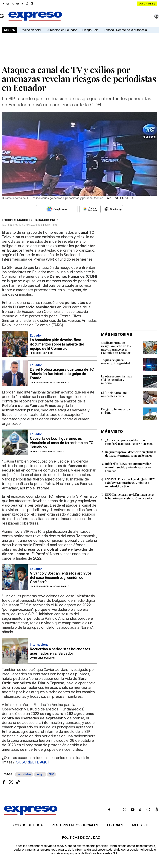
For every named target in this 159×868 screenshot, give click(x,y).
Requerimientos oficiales (75, 825)
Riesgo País (90, 30)
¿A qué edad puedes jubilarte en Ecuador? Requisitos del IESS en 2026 (129, 442)
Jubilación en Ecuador (62, 30)
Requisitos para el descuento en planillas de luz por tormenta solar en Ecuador (131, 454)
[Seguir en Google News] (57, 209)
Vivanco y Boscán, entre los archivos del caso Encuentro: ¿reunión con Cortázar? (61, 578)
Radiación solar (31, 30)
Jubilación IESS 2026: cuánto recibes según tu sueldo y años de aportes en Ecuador (128, 467)
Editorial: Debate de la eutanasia (125, 30)
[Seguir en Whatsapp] (113, 209)
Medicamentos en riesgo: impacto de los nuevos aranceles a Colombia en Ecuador (116, 348)
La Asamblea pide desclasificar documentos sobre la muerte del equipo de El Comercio (57, 344)
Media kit (141, 825)
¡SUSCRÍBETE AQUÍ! (32, 762)
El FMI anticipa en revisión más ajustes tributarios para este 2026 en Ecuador (130, 496)
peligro (40, 774)
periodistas (24, 774)
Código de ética (28, 825)
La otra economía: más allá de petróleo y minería (116, 380)
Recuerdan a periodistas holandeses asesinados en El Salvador (60, 651)
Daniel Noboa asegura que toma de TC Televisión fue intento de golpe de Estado (62, 374)
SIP (51, 774)
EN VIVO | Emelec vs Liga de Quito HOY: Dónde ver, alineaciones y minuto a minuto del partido (130, 483)
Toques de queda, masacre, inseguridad (116, 361)
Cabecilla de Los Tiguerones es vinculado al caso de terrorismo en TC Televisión (62, 443)
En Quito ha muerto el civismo (116, 411)
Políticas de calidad (81, 838)
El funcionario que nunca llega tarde (114, 394)
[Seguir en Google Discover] (90, 209)
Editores (115, 825)
